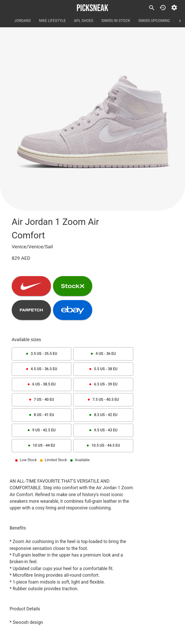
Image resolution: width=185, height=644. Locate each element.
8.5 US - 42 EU (103, 415)
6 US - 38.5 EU (42, 384)
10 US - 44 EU (42, 446)
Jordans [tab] (23, 21)
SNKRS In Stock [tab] (116, 21)
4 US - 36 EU (103, 354)
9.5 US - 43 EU (103, 430)
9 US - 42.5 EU (42, 430)
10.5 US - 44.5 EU (103, 446)
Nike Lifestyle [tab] (52, 21)
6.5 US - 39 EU (103, 384)
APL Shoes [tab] (84, 21)
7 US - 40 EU (42, 400)
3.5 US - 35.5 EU (42, 354)
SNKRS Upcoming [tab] (154, 21)
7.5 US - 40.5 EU (103, 400)
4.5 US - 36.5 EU (42, 369)
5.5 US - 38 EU (103, 369)
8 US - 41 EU (42, 415)
